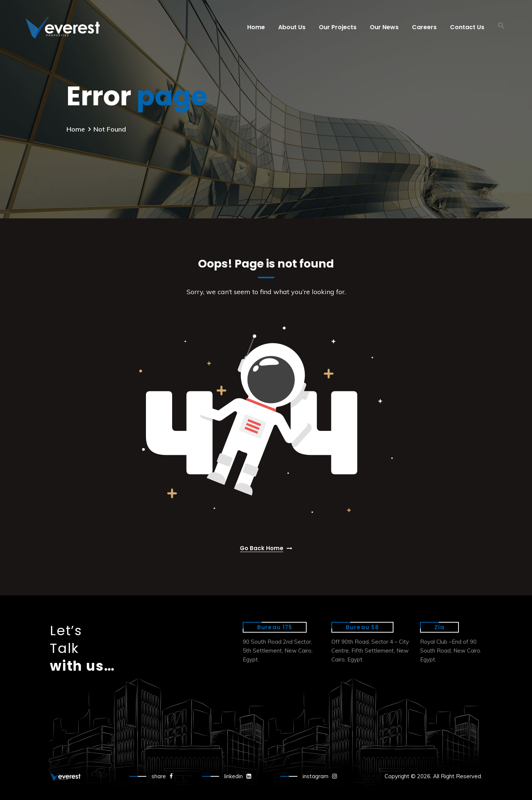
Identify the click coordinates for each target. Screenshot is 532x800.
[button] (501, 27)
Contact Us (467, 27)
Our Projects (338, 27)
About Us (292, 27)
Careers (424, 27)
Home (256, 27)
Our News (384, 27)
